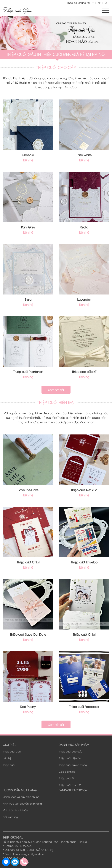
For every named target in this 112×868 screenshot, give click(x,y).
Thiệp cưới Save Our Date (28, 634)
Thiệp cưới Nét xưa (84, 490)
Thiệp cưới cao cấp (71, 751)
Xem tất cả (56, 390)
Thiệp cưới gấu (12, 751)
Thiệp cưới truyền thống (73, 765)
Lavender (84, 299)
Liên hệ (7, 758)
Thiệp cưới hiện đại (70, 758)
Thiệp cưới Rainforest (28, 372)
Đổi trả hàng (10, 817)
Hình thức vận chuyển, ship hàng (22, 803)
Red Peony (28, 707)
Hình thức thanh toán (15, 810)
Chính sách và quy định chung (21, 797)
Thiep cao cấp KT (84, 372)
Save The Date (28, 490)
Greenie (28, 155)
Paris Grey (28, 227)
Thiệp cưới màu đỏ (70, 785)
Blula (28, 299)
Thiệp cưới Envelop (84, 562)
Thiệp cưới (9, 765)
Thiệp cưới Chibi (28, 562)
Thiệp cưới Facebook (84, 707)
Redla (84, 227)
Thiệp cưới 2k (67, 778)
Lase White (84, 155)
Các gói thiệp (67, 772)
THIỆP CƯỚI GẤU (13, 837)
